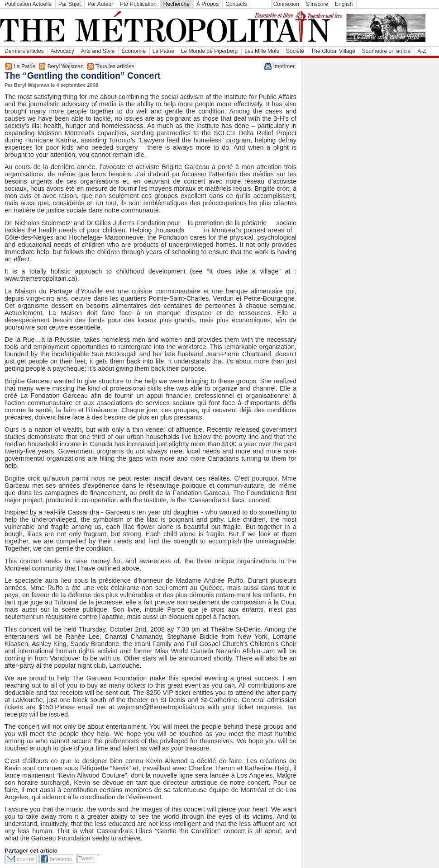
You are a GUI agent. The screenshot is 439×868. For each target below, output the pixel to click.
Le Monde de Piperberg (209, 51)
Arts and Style (98, 51)
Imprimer (284, 66)
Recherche (177, 4)
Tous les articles (115, 66)
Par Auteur (100, 4)
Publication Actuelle (28, 4)
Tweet (86, 859)
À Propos (208, 4)
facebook (61, 859)
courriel (26, 859)
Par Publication (138, 4)
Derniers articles (24, 51)
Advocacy (62, 51)
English (344, 4)
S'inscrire (317, 4)
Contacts (236, 4)
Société (295, 51)
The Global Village (333, 51)
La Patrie (163, 51)
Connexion (286, 4)
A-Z (422, 51)
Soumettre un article (386, 51)
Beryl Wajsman (66, 66)
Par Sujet (69, 4)
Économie (133, 51)
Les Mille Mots (262, 51)
